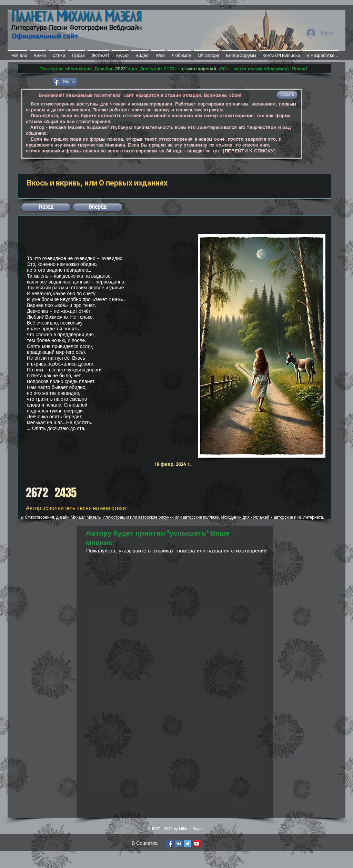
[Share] (65, 82)
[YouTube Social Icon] (197, 844)
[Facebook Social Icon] (170, 844)
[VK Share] (99, 81)
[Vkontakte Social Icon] (179, 844)
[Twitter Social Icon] (188, 844)
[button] (287, 95)
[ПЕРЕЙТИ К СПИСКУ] (249, 151)
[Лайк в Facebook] (35, 81)
